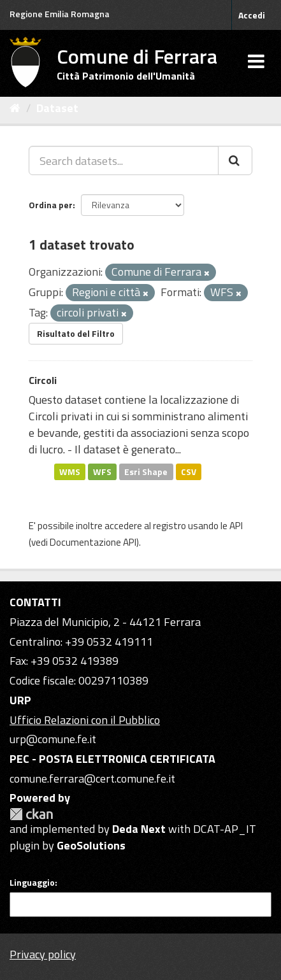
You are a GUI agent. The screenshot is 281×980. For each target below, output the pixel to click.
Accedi (252, 15)
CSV (189, 471)
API (236, 526)
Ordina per (51, 205)
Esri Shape (146, 471)
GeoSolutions (91, 845)
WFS (102, 471)
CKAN (31, 814)
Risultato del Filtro (76, 333)
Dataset (57, 108)
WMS (70, 471)
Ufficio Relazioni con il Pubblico (85, 720)
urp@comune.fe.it (53, 739)
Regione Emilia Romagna (60, 14)
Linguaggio (32, 883)
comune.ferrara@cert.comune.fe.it (92, 778)
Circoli (43, 380)
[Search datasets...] (124, 160)
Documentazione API (93, 542)
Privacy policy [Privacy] (43, 954)
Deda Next (139, 829)
